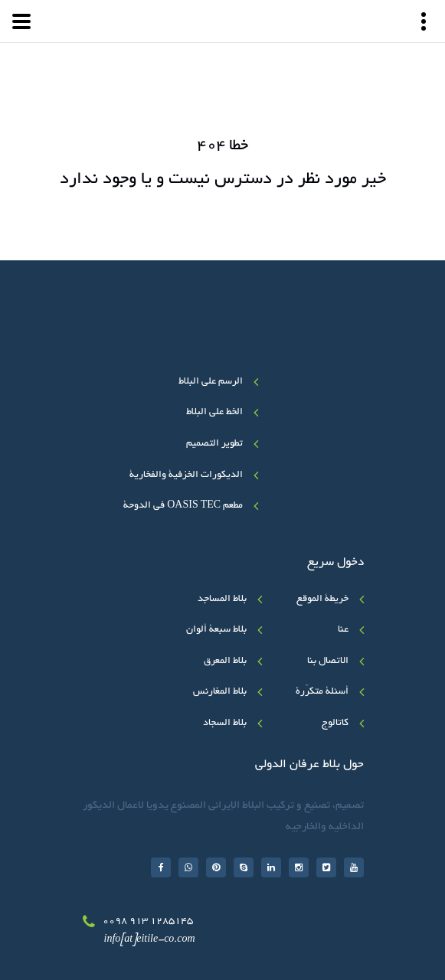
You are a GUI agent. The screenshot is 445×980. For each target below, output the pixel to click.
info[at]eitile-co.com (150, 940)
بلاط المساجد (222, 599)
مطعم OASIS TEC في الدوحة (183, 506)
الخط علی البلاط (214, 413)
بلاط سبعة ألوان (216, 630)
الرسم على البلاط (211, 382)
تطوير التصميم (214, 444)
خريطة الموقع (322, 599)
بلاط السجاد (225, 724)
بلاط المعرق (225, 661)
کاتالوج (335, 724)
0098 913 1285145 (148, 922)
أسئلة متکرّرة (322, 692)
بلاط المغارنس (220, 692)
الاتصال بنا (328, 661)
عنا (343, 630)
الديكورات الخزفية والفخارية (186, 475)
